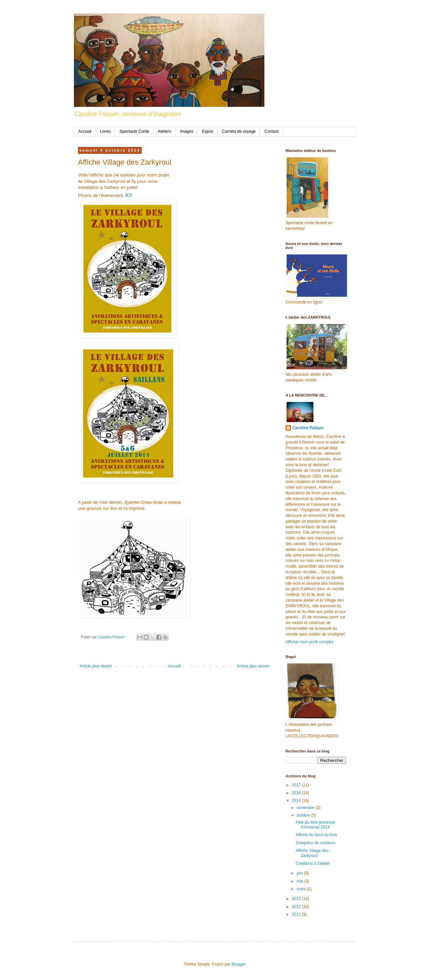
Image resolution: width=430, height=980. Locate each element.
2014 (297, 801)
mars (302, 889)
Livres (105, 131)
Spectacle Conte (134, 131)
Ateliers (165, 131)
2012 (297, 907)
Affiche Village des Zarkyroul (312, 853)
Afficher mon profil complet (309, 642)
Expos (207, 131)
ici (128, 195)
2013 (297, 899)
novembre (306, 808)
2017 (297, 785)
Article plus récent (96, 666)
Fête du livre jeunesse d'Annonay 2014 (315, 825)
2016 (297, 793)
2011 (297, 914)
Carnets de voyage (239, 131)
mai (300, 881)
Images (187, 131)
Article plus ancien (253, 666)
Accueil (85, 131)
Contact (271, 131)
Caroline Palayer (308, 428)
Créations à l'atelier (313, 863)
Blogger (238, 964)
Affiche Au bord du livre (316, 835)
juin (300, 873)
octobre (304, 815)
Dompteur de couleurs (315, 843)
